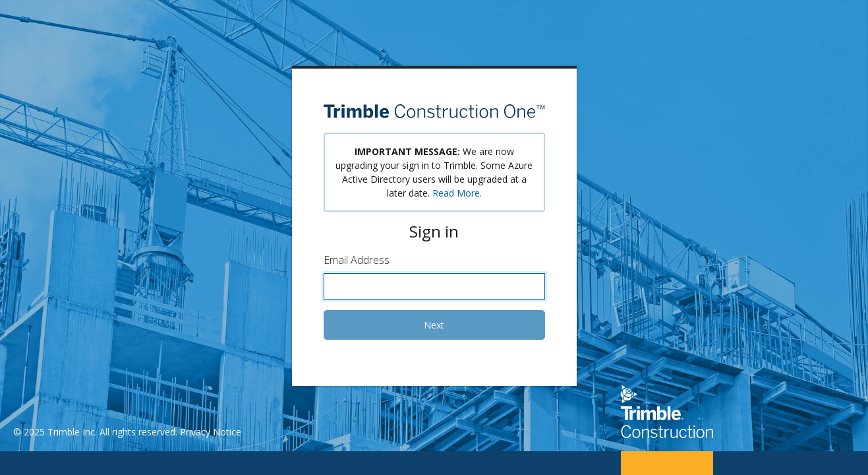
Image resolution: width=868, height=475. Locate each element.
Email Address (357, 260)
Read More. (457, 193)
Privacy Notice (211, 432)
